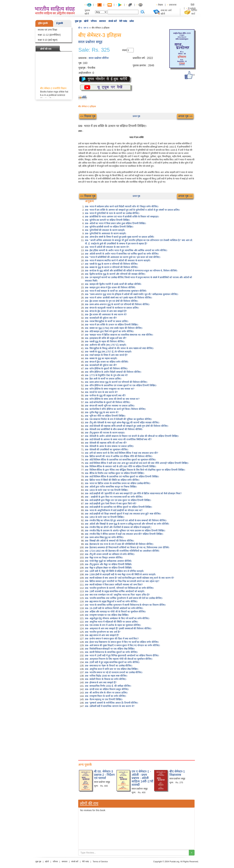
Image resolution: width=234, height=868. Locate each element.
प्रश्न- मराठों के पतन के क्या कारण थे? (101, 392)
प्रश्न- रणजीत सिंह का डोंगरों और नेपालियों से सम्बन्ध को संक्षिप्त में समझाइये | (118, 527)
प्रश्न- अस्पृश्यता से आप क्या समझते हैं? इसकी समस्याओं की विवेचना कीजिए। (118, 628)
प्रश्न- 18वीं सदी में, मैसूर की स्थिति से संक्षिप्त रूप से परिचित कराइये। (114, 571)
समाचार (103, 21)
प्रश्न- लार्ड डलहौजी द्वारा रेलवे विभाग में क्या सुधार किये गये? (111, 504)
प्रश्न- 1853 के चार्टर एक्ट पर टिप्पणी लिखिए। (105, 517)
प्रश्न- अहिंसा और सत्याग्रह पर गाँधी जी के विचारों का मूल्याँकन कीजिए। (115, 612)
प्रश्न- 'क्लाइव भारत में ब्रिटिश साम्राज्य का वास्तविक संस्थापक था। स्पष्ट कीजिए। (119, 335)
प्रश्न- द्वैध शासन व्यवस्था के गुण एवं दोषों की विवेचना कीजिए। (112, 301)
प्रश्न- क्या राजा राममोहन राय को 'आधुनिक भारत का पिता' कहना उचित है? (117, 595)
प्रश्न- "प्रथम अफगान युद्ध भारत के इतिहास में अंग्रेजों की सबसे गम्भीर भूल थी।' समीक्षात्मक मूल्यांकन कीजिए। (132, 294)
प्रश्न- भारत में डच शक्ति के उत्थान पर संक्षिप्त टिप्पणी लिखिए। (112, 325)
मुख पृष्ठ (78, 21)
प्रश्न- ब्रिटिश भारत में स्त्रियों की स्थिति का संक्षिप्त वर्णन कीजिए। (112, 480)
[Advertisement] (136, 733)
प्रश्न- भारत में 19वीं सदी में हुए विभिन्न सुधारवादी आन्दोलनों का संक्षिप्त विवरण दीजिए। (122, 655)
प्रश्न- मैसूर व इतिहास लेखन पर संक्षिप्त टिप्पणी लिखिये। (108, 568)
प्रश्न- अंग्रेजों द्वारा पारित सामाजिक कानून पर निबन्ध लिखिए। (111, 487)
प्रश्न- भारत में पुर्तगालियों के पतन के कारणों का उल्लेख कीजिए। (112, 213)
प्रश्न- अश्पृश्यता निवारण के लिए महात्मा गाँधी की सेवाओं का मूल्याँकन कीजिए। (119, 659)
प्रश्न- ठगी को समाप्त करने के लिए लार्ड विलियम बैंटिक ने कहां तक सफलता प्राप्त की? (122, 453)
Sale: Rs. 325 (94, 50)
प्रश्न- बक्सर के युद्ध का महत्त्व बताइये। (101, 358)
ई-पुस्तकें (60, 23)
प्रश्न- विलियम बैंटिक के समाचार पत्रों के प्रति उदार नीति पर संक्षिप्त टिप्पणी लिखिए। (121, 466)
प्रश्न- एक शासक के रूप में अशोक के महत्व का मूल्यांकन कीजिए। (113, 625)
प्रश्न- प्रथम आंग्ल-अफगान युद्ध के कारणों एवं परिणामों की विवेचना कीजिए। (117, 304)
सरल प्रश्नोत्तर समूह (90, 42)
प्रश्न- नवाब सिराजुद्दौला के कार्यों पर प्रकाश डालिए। (107, 321)
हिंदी (193, 5)
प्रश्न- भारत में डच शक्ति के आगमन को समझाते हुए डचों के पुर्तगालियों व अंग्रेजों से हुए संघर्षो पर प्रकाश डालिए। (132, 210)
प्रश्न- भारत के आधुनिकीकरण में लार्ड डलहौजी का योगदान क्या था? (114, 510)
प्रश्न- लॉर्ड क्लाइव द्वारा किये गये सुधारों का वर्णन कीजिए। (109, 331)
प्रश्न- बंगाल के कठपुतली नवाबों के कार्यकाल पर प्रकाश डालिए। (112, 308)
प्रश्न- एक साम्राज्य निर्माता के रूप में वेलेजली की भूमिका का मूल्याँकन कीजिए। (118, 419)
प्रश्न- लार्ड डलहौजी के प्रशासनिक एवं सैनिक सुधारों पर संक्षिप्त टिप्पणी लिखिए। (119, 507)
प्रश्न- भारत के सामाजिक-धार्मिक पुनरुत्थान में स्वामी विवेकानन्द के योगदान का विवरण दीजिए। (125, 605)
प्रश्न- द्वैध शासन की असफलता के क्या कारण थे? (106, 314)
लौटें (84, 97)
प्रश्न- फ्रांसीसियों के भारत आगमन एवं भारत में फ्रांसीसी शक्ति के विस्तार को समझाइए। (122, 217)
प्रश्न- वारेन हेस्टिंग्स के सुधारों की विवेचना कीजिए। (106, 369)
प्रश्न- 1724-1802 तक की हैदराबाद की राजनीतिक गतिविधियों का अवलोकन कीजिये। (122, 551)
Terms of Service (100, 862)
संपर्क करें (113, 21)
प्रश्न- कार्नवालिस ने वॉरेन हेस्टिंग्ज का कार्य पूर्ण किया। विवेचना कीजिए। (115, 409)
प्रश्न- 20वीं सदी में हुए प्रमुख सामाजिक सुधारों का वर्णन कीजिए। (112, 662)
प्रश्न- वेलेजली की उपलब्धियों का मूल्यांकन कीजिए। (107, 450)
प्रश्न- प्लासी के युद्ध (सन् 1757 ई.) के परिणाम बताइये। (108, 352)
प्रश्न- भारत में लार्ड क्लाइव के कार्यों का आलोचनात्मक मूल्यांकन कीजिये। (116, 291)
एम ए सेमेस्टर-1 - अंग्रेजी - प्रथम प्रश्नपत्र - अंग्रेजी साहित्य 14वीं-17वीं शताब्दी (142, 778)
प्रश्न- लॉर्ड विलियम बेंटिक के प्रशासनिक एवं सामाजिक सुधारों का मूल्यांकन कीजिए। (120, 460)
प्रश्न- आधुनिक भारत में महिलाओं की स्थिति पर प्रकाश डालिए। (112, 622)
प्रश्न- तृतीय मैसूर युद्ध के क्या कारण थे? (102, 412)
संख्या (125, 50)
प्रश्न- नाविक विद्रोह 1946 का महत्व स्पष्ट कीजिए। (106, 676)
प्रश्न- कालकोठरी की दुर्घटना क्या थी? (101, 318)
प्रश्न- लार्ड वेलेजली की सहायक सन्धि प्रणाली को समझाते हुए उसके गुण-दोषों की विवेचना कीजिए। (127, 426)
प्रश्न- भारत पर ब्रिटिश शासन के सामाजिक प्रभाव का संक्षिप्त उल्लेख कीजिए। (118, 483)
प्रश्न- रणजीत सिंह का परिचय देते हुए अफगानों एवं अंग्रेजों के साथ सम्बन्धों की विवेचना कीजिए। (126, 520)
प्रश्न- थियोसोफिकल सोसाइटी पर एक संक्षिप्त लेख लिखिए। (110, 649)
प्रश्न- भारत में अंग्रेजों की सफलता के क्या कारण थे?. (107, 247)
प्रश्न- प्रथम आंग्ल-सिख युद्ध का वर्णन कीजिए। (104, 537)
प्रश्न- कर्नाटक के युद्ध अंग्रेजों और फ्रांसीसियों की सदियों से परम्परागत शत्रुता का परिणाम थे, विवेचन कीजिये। (131, 271)
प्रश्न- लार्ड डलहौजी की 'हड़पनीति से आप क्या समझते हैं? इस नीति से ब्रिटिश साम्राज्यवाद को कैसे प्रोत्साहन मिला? (133, 493)
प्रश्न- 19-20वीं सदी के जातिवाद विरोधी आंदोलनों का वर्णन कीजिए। (114, 608)
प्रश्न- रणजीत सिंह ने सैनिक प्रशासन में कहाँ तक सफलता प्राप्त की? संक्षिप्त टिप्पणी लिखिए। (124, 534)
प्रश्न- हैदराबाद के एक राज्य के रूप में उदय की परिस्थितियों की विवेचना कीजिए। (119, 544)
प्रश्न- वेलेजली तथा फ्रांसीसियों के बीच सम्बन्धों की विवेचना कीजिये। (114, 429)
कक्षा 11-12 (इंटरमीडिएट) (49, 35)
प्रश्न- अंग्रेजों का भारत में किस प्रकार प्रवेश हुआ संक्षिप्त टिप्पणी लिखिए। (115, 223)
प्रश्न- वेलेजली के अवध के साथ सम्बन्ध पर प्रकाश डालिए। (109, 446)
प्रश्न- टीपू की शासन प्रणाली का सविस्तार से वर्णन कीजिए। (110, 554)
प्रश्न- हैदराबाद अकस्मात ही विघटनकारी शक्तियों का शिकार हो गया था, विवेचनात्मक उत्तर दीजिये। (127, 547)
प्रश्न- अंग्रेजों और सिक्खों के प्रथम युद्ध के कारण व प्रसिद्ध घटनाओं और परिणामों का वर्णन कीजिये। (127, 524)
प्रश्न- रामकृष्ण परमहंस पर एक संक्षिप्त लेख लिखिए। (107, 615)
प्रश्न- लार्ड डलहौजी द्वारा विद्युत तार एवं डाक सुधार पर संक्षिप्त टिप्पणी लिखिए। (118, 500)
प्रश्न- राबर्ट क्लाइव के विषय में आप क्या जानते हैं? (106, 355)
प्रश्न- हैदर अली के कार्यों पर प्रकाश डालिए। (103, 379)
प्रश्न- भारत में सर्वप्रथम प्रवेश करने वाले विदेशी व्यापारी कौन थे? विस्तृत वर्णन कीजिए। (122, 206)
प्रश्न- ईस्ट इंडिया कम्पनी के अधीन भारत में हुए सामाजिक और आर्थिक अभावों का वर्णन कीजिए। (126, 250)
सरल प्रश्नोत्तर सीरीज (99, 58)
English (192, 8)
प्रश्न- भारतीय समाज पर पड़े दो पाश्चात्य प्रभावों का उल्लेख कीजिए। (114, 672)
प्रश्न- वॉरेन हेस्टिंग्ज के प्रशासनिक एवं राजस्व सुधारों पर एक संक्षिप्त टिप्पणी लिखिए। (121, 385)
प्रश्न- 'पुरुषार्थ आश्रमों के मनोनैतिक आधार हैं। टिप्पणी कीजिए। (112, 703)
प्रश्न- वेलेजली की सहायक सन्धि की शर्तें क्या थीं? (106, 443)
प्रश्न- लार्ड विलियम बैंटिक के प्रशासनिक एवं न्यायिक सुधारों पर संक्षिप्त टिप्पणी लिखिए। (122, 477)
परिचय (94, 21)
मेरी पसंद (123, 21)
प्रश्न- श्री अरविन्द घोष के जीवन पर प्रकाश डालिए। (106, 693)
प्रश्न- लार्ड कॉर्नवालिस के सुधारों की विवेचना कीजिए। (108, 402)
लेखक (160, 5)
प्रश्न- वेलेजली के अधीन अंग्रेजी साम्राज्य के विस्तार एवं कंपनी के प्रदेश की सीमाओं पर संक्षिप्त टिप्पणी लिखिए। (132, 436)
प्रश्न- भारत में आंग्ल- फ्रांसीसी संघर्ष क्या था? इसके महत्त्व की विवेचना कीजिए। (119, 298)
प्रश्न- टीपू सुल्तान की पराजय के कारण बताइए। (105, 433)
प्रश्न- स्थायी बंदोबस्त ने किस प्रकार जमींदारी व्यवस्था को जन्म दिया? (114, 585)
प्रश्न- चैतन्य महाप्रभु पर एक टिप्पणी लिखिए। (104, 699)
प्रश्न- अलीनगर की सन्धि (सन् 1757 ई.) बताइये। (106, 345)
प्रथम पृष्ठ (136, 116)
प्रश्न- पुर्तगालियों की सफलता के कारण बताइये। (105, 230)
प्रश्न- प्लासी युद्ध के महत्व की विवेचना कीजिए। (105, 341)
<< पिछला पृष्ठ (88, 116)
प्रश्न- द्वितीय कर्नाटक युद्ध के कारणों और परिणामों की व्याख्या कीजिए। (115, 274)
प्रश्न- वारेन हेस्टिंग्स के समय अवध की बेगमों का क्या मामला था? (112, 399)
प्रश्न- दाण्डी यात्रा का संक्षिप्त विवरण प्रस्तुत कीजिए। (107, 689)
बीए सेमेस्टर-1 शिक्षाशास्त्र (177, 773)
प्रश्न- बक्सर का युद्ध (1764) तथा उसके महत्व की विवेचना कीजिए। (114, 328)
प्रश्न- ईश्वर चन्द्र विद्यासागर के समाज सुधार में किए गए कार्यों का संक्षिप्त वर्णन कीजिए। (122, 642)
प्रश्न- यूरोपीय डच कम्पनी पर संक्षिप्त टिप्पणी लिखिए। (107, 220)
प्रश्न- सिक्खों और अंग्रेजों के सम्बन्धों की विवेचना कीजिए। (109, 541)
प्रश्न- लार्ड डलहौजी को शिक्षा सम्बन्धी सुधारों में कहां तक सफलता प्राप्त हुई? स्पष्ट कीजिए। (123, 514)
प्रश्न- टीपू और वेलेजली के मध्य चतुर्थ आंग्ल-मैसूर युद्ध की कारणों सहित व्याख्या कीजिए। (122, 423)
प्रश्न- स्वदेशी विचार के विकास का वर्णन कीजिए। (106, 679)
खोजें (86, 21)
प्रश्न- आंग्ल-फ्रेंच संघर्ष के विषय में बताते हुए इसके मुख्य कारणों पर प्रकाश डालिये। (120, 237)
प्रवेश (132, 21)
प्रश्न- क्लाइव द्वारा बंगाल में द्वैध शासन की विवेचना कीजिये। (110, 287)
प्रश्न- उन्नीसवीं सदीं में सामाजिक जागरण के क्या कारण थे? (110, 706)
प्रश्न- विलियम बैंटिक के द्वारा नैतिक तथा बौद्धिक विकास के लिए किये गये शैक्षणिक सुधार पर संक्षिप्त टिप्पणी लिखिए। (135, 470)
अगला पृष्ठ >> (185, 116)
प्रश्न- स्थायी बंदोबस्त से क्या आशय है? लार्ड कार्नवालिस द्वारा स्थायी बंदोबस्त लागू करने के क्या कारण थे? (129, 578)
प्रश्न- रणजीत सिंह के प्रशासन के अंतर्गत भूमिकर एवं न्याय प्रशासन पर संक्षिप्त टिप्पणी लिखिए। (125, 531)
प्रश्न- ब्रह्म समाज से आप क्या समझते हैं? (102, 635)
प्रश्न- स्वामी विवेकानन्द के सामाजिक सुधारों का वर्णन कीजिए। (111, 652)
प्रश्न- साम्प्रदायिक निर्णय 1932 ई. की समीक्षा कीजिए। (108, 686)
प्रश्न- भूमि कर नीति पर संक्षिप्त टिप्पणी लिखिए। (105, 416)
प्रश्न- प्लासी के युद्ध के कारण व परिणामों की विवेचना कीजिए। (111, 264)
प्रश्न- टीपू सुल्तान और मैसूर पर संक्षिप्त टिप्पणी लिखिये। (108, 564)
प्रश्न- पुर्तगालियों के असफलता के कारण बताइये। (106, 233)
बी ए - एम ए (83, 28)
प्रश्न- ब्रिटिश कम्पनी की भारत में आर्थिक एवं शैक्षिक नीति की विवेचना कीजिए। (119, 456)
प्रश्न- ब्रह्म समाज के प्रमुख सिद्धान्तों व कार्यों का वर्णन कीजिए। (111, 601)
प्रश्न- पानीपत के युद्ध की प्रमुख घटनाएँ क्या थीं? (105, 396)
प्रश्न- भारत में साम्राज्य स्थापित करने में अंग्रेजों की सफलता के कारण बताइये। (118, 260)
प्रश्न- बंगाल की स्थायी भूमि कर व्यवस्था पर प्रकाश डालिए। (110, 406)
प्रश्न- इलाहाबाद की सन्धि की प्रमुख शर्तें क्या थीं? (106, 338)
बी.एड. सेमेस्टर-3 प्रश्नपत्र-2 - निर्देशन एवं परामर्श (104, 775)
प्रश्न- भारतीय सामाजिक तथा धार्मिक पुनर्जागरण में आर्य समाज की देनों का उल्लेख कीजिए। (124, 598)
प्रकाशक (173, 5)
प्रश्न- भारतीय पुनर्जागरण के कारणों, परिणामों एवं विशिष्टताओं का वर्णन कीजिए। (119, 588)
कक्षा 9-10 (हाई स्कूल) (48, 40)
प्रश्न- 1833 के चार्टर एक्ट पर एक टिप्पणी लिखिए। (107, 490)
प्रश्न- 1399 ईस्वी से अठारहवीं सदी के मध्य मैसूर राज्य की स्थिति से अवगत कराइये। (120, 574)
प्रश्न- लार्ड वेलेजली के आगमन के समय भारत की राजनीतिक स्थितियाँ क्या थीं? (118, 439)
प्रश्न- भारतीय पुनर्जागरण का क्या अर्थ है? (103, 632)
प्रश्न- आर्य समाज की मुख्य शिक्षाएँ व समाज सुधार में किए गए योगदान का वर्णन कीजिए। (122, 645)
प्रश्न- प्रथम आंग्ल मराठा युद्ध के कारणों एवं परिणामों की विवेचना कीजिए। (116, 382)
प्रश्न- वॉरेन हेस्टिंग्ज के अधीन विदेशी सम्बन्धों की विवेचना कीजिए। (113, 372)
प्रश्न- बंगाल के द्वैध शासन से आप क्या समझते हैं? (106, 311)
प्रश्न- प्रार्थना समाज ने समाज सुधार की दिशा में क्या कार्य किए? (112, 639)
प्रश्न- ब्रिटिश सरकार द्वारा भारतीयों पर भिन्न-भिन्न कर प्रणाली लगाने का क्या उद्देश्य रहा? (122, 581)
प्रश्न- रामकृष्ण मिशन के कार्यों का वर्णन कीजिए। (106, 696)
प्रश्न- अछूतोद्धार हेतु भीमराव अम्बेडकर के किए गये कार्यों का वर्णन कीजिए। (117, 618)
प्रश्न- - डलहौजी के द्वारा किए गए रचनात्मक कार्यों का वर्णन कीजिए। (114, 497)
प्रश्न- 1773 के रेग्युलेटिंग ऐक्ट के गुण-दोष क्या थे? (106, 375)
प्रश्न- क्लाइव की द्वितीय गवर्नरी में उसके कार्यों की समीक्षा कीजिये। (113, 284)
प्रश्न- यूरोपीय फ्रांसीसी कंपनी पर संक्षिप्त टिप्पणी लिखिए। (109, 227)
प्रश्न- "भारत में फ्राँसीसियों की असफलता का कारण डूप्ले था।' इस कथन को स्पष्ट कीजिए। (123, 257)
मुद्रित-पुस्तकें (43, 23)
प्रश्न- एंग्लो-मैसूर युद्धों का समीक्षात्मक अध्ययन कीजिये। (108, 561)
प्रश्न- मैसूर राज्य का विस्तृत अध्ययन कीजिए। (104, 558)
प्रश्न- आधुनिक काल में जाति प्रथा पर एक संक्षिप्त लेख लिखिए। (112, 669)
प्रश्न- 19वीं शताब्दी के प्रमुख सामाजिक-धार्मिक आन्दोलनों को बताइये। (115, 591)
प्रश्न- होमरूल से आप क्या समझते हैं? (101, 682)
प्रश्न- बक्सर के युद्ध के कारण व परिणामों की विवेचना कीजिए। (112, 267)
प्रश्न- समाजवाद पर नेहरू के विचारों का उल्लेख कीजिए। (109, 666)
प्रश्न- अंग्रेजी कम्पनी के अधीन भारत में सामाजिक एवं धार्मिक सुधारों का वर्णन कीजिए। (122, 254)
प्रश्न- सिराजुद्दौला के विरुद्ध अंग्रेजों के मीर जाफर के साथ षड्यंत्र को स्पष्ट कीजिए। (119, 348)
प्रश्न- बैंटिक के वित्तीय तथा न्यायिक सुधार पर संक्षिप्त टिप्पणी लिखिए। (115, 473)
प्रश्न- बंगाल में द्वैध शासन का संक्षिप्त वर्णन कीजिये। (107, 362)
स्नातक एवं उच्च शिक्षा (47, 30)
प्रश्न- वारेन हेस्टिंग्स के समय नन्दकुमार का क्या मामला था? (110, 389)
